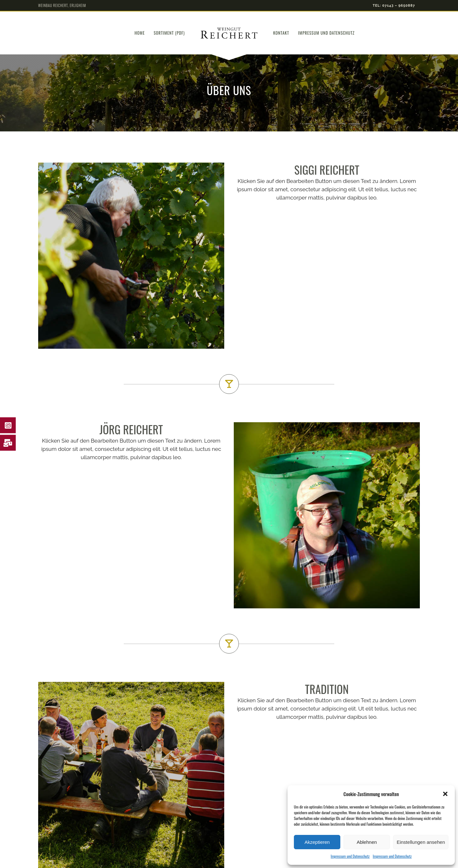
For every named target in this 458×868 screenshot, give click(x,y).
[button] (445, 794)
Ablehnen (367, 842)
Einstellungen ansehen (421, 842)
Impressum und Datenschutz (350, 856)
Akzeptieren (317, 842)
